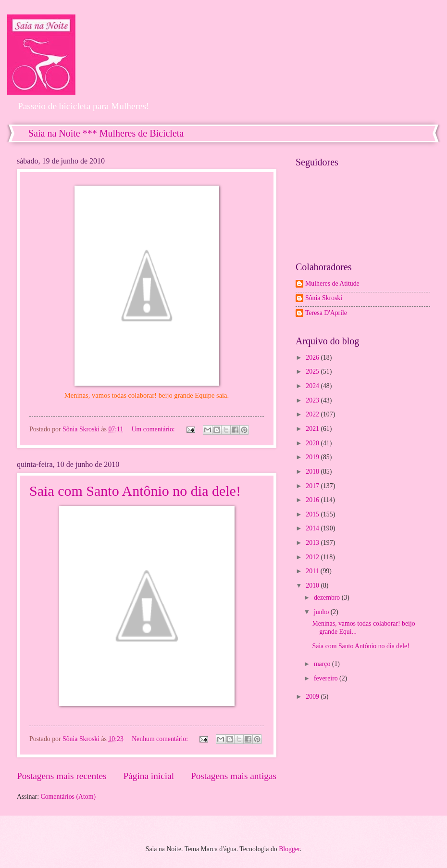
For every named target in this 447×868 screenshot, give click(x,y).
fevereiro (327, 678)
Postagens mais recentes (62, 776)
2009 (313, 697)
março (323, 664)
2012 (313, 557)
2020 (313, 443)
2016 (313, 500)
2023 (313, 400)
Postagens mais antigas (234, 776)
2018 (313, 472)
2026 (313, 358)
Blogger (289, 849)
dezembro (328, 598)
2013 (313, 543)
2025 (313, 371)
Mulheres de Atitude (332, 283)
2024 (313, 386)
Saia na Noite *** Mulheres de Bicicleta (106, 133)
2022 (313, 414)
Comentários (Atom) (68, 797)
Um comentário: (154, 429)
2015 (313, 514)
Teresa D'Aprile (326, 313)
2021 (313, 429)
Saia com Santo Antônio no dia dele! (135, 491)
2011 (313, 571)
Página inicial (149, 776)
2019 (313, 457)
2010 (313, 585)
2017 (313, 486)
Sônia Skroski (324, 298)
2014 (313, 528)
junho (322, 612)
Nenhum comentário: (161, 739)
